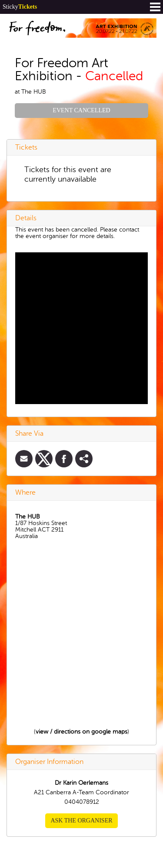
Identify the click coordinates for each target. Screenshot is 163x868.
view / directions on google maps (81, 732)
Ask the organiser (81, 821)
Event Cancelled (81, 110)
